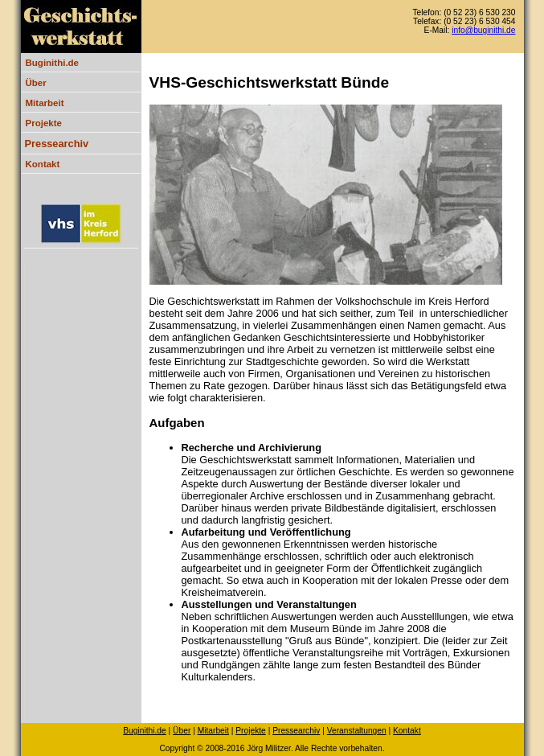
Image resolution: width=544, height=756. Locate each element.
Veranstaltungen (357, 731)
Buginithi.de (53, 63)
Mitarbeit (45, 103)
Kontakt (43, 164)
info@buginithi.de (483, 30)
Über (36, 83)
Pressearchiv (57, 144)
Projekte (44, 123)
